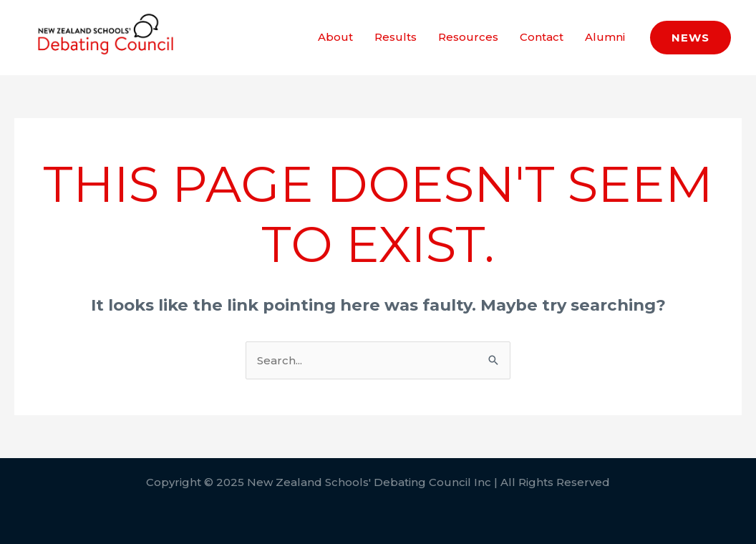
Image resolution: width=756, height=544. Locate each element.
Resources (468, 37)
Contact (542, 37)
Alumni (605, 37)
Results (396, 37)
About (335, 37)
